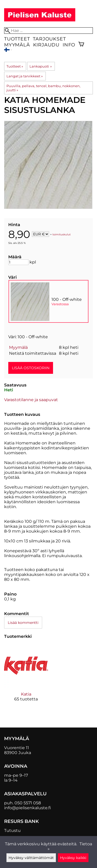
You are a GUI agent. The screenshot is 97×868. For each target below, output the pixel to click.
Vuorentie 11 (17, 748)
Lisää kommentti (23, 623)
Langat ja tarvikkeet (25, 76)
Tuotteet (17, 39)
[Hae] (48, 31)
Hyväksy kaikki (73, 858)
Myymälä (17, 45)
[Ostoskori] (81, 45)
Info (69, 45)
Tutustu (12, 830)
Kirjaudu (46, 45)
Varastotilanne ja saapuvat (31, 400)
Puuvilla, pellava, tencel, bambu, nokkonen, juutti (43, 88)
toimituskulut (62, 234)
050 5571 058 (28, 803)
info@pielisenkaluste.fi (28, 808)
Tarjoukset (49, 39)
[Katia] (26, 677)
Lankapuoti (40, 66)
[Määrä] (18, 262)
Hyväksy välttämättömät (31, 858)
